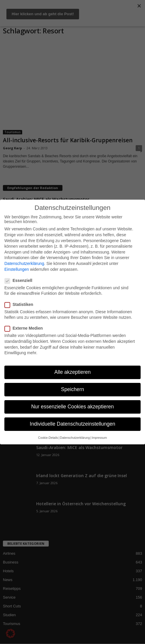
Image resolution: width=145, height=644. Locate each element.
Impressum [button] (99, 438)
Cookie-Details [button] (48, 438)
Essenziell (20, 280)
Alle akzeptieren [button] (72, 372)
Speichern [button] (72, 389)
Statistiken (21, 304)
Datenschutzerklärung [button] (75, 438)
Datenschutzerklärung (24, 263)
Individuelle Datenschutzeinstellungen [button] (72, 424)
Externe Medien (25, 328)
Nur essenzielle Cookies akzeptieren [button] (72, 407)
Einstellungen (17, 269)
